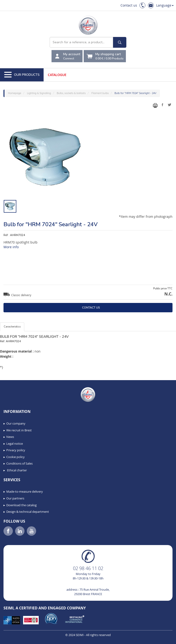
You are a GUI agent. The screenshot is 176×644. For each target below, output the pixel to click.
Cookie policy (16, 457)
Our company (16, 423)
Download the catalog (21, 505)
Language (165, 5)
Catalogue (57, 75)
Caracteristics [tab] (12, 327)
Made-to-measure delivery (25, 491)
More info (11, 247)
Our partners (15, 498)
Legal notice (15, 444)
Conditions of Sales (19, 463)
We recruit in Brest (19, 430)
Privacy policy (16, 450)
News (10, 437)
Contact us (129, 5)
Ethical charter (17, 470)
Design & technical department (28, 512)
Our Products (22, 75)
